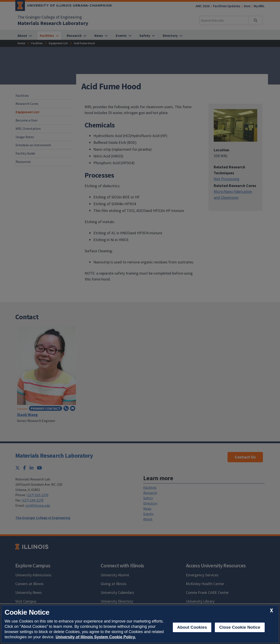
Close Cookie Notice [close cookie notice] (240, 627)
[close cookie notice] (271, 610)
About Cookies (192, 627)
